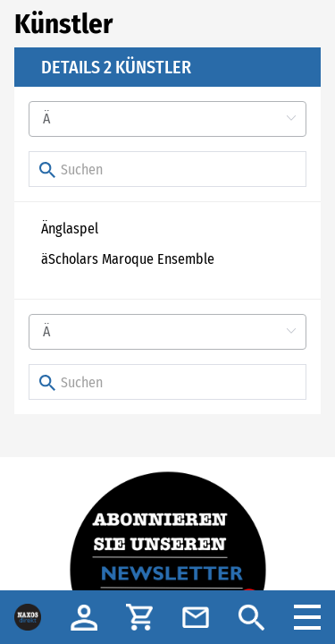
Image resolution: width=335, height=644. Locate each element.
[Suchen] (167, 169)
